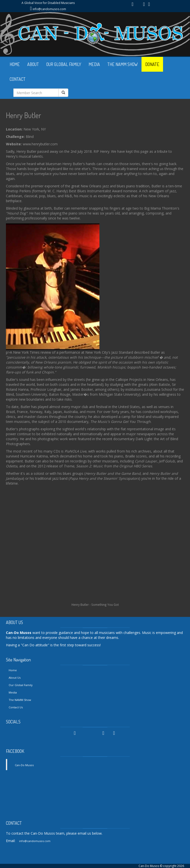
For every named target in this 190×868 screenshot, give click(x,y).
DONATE (152, 64)
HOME (15, 64)
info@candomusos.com (49, 9)
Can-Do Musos (24, 765)
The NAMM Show (20, 700)
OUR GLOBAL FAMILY (64, 64)
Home (13, 670)
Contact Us (16, 707)
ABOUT (33, 64)
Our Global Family (21, 685)
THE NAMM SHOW (123, 64)
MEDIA (94, 64)
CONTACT (18, 79)
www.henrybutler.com (40, 144)
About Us (15, 678)
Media (13, 692)
